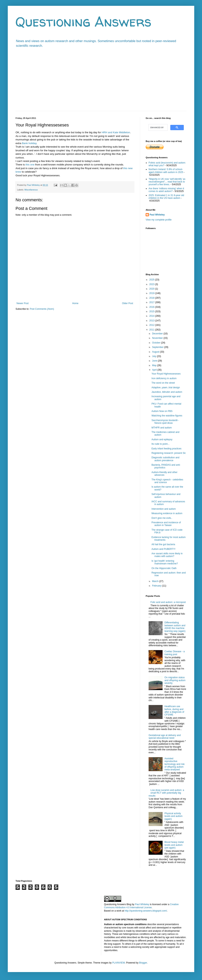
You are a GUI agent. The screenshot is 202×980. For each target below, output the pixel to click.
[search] (158, 127)
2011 (152, 330)
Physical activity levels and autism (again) (174, 816)
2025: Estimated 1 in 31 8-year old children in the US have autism (166, 197)
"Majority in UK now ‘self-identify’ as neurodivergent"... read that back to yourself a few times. (167, 182)
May (155, 365)
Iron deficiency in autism (164, 378)
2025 (152, 280)
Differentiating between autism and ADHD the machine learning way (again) (175, 627)
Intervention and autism (164, 509)
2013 (152, 321)
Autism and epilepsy (162, 439)
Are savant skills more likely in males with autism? (167, 555)
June (155, 361)
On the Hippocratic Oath (164, 568)
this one (30, 165)
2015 (152, 311)
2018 (152, 298)
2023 (152, 284)
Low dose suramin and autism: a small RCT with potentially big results (166, 793)
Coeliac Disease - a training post (175, 653)
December (158, 334)
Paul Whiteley (157, 215)
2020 (152, 289)
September (158, 347)
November (158, 338)
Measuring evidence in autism (167, 513)
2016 (152, 307)
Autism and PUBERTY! (163, 549)
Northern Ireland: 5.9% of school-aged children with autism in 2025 (166, 171)
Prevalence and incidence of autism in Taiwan (166, 524)
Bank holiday (29, 143)
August (156, 352)
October (157, 343)
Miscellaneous (31, 190)
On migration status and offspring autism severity (175, 680)
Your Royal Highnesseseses (166, 374)
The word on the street (163, 383)
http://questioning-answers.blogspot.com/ (146, 911)
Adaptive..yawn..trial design (166, 388)
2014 (152, 316)
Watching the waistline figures (167, 416)
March (156, 581)
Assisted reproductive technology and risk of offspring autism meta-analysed (175, 764)
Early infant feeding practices (166, 449)
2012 (152, 325)
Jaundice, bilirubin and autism (167, 392)
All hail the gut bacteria (163, 544)
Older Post (128, 303)
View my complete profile (159, 220)
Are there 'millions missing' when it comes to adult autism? (166, 190)
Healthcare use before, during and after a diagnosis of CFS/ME (174, 711)
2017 (152, 302)
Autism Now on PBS (162, 411)
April (155, 370)
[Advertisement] (101, 82)
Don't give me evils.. (162, 518)
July (155, 356)
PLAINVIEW (119, 963)
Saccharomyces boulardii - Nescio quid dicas (165, 422)
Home (75, 303)
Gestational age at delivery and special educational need (165, 737)
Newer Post (23, 303)
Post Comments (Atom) (42, 309)
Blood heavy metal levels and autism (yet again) (174, 845)
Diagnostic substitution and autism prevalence (165, 459)
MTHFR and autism (162, 428)
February (157, 586)
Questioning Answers (84, 22)
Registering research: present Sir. (169, 453)
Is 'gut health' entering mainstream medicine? (165, 562)
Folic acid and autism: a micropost (168, 602)
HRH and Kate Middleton (116, 132)
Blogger (143, 963)
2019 (152, 293)
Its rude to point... (161, 444)
